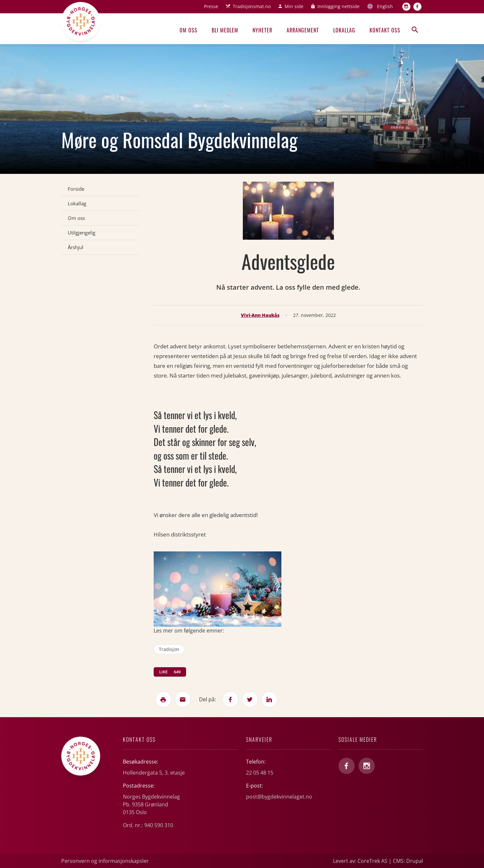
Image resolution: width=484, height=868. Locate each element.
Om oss (189, 30)
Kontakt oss (385, 30)
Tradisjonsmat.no (252, 6)
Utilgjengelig (82, 233)
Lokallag (344, 30)
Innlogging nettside (338, 6)
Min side (294, 6)
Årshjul (76, 247)
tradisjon (169, 649)
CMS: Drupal (408, 861)
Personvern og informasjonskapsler (105, 861)
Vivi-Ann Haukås (260, 315)
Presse (211, 6)
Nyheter (262, 30)
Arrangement (303, 30)
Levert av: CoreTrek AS (360, 861)
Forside (76, 189)
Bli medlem (225, 30)
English (385, 6)
